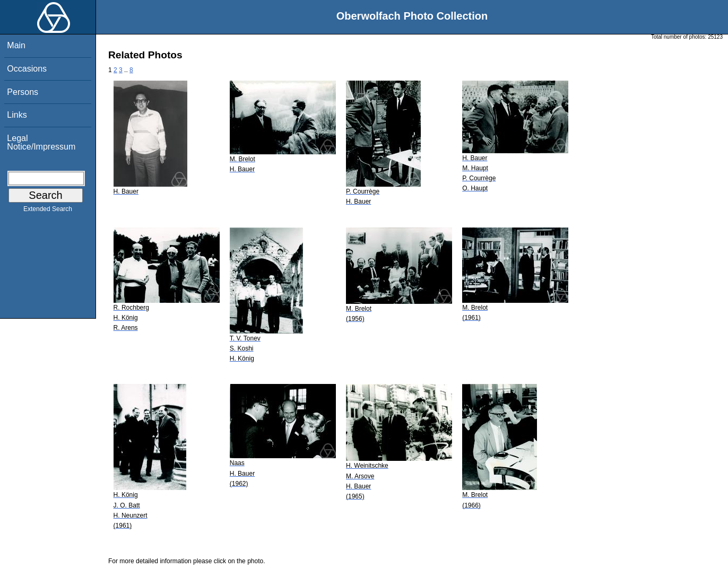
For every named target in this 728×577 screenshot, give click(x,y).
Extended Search (48, 211)
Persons (23, 92)
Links (17, 115)
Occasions (27, 69)
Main (16, 45)
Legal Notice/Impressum (41, 142)
